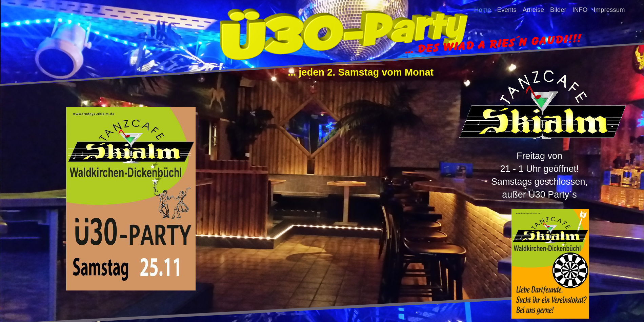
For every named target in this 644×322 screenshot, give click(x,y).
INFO (580, 9)
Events (507, 9)
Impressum (609, 9)
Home (483, 9)
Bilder (558, 9)
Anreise (533, 9)
